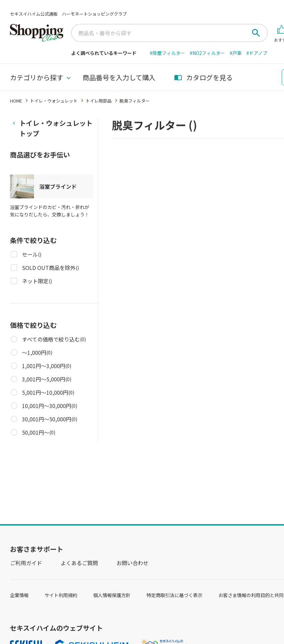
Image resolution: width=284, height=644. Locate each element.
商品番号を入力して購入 (119, 77)
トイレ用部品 (99, 101)
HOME (16, 101)
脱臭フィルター (135, 101)
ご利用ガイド (26, 563)
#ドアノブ (257, 53)
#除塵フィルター (167, 53)
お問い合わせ (133, 563)
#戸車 (236, 53)
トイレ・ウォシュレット (54, 101)
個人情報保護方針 (112, 595)
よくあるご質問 (79, 563)
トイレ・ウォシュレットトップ (56, 128)
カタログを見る (203, 77)
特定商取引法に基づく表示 (174, 595)
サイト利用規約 (61, 595)
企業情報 (19, 595)
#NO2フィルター (207, 53)
